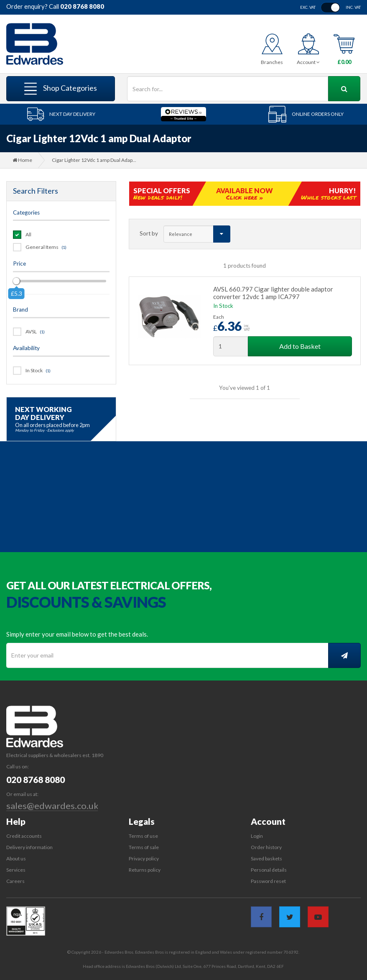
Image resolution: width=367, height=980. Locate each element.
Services (16, 870)
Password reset (268, 881)
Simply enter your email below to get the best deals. (77, 634)
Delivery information (29, 847)
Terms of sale (144, 847)
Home (22, 160)
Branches (272, 62)
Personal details (269, 870)
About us (16, 858)
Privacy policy (144, 858)
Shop (61, 89)
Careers (15, 881)
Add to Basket (300, 346)
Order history (266, 847)
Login (257, 836)
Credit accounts (24, 836)
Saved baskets (266, 858)
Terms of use (143, 836)
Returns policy (145, 870)
